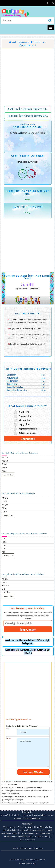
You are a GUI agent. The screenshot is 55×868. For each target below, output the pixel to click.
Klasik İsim (24, 412)
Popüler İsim (25, 416)
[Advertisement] (27, 75)
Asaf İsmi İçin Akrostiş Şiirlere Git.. (28, 116)
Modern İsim (25, 420)
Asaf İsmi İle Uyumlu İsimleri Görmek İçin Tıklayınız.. (28, 642)
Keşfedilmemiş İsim (28, 429)
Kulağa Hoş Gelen (27, 433)
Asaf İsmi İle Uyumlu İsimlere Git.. (28, 109)
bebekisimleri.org (27, 864)
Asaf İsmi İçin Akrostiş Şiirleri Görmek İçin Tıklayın (28, 651)
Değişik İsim (24, 424)
